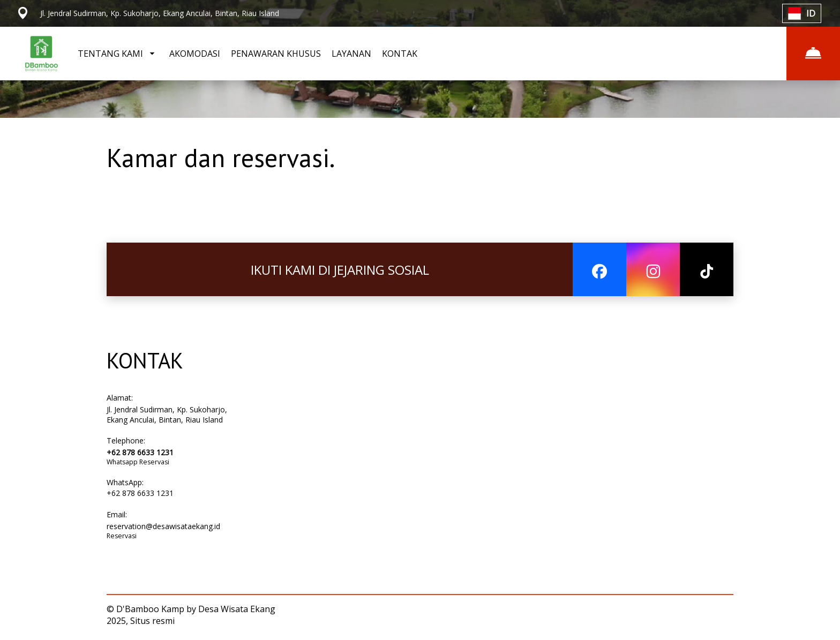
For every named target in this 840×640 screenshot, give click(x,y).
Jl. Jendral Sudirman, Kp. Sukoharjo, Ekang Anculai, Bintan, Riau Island (167, 415)
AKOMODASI (195, 54)
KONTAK (400, 54)
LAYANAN (351, 54)
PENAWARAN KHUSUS (276, 54)
